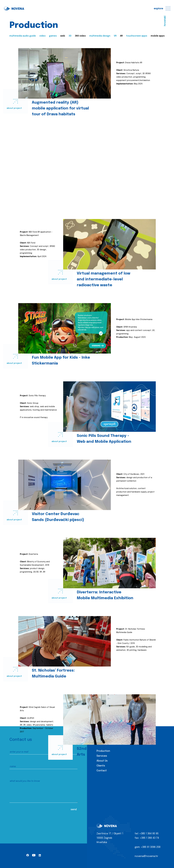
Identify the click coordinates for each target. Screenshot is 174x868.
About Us (102, 761)
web (63, 36)
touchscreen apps (137, 36)
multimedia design (100, 36)
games (53, 36)
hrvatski (165, 21)
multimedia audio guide (23, 36)
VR (115, 36)
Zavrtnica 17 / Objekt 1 (110, 834)
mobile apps (158, 36)
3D (70, 36)
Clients (101, 766)
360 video (80, 36)
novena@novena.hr (146, 856)
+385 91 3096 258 (151, 847)
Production (103, 751)
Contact (102, 771)
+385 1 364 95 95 (149, 834)
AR (121, 36)
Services (102, 756)
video (42, 36)
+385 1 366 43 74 (149, 838)
